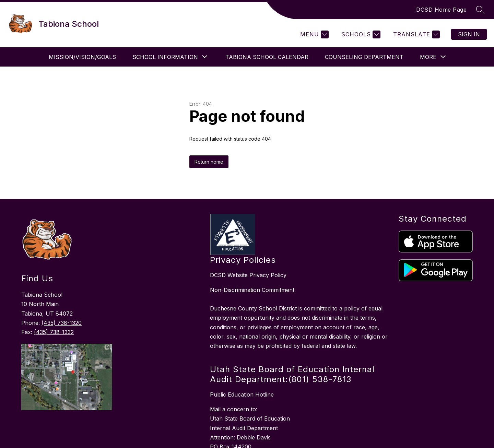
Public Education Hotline (242, 394)
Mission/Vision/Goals (80, 57)
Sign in (469, 34)
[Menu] (314, 34)
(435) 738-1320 (62, 323)
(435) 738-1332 (54, 332)
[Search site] (480, 10)
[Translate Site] (416, 34)
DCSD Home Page (441, 10)
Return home (209, 162)
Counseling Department (362, 57)
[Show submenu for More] (428, 57)
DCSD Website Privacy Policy (248, 275)
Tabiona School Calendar (265, 57)
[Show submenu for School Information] (163, 57)
